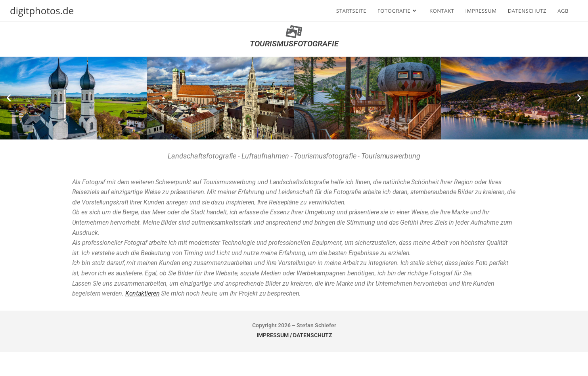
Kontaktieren (143, 293)
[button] (9, 98)
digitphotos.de (42, 10)
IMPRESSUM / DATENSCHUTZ (294, 335)
